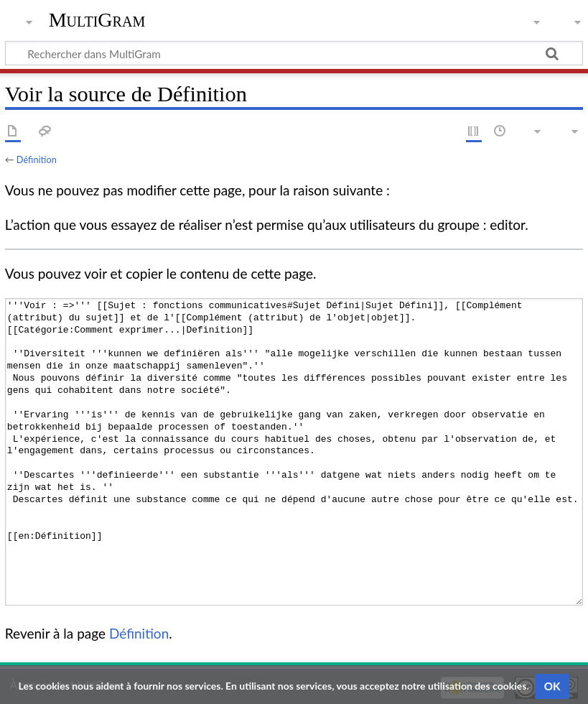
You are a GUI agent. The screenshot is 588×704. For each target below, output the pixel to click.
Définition (37, 159)
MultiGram (97, 20)
